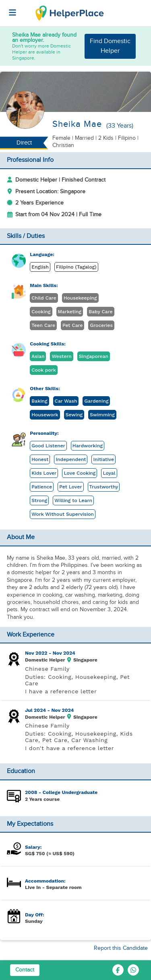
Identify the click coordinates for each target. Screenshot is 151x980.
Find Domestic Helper (110, 46)
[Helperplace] (8, 8)
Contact (25, 970)
